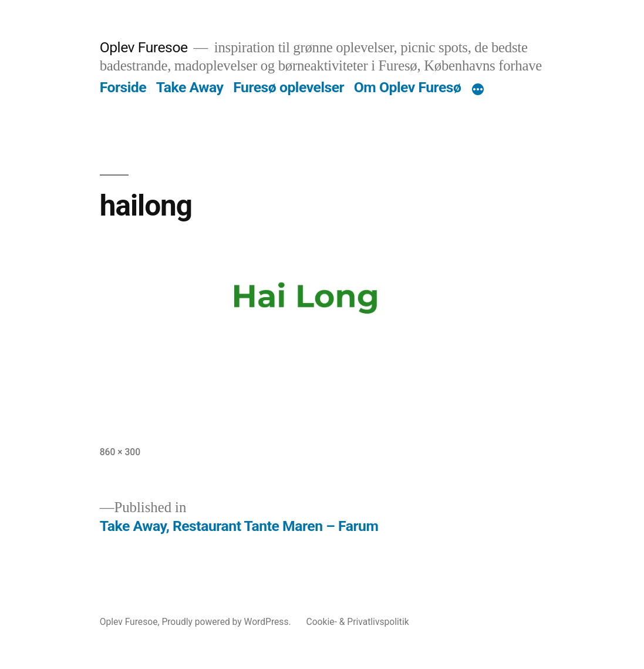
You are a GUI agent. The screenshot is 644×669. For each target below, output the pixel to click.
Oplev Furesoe (144, 47)
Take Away (190, 87)
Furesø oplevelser (289, 87)
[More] (478, 90)
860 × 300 (120, 452)
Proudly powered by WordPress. (227, 622)
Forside (123, 87)
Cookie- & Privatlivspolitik (358, 622)
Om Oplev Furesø (408, 87)
